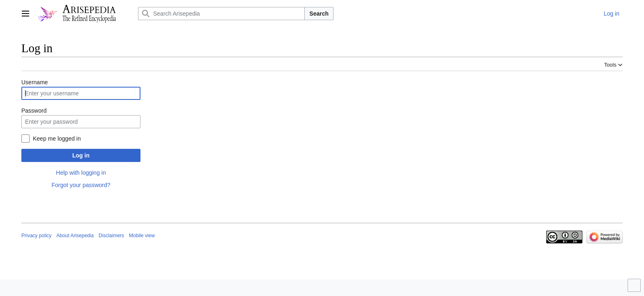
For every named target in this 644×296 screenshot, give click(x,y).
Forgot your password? (81, 185)
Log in (81, 155)
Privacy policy (36, 236)
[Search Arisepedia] (221, 14)
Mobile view (142, 236)
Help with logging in (81, 173)
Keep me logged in (57, 139)
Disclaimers (111, 236)
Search (319, 14)
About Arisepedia (75, 236)
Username (35, 82)
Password (34, 111)
